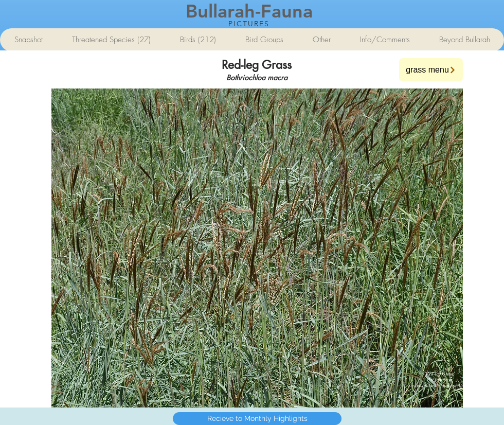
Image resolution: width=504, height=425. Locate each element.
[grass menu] (431, 70)
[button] (257, 248)
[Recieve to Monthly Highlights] (257, 419)
